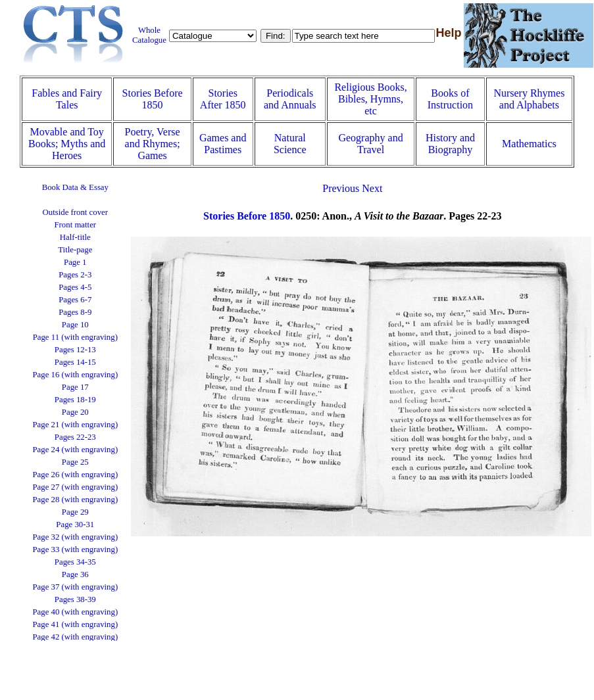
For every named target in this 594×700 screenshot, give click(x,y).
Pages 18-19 (75, 400)
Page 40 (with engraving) (75, 612)
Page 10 (75, 325)
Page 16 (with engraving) (75, 375)
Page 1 (75, 262)
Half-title (75, 237)
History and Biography (450, 144)
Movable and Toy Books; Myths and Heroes (67, 144)
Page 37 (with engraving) (75, 587)
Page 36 (75, 574)
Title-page (75, 250)
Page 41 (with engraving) (75, 624)
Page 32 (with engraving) (75, 537)
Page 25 (75, 462)
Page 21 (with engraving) (75, 425)
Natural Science (290, 144)
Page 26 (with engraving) (75, 475)
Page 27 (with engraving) (75, 487)
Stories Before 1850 (153, 99)
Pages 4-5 (75, 287)
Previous (341, 188)
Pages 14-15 (75, 362)
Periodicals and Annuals (290, 99)
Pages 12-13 (75, 350)
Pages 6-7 (75, 300)
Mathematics (529, 144)
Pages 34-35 (75, 562)
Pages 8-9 (75, 312)
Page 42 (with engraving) (75, 637)
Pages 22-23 (75, 437)
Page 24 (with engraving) (75, 450)
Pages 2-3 (75, 275)
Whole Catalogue (149, 35)
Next (372, 188)
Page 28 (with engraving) (75, 500)
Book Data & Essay (75, 187)
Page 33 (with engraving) (75, 549)
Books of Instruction (450, 99)
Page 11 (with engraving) (75, 337)
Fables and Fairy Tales (67, 99)
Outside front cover (76, 212)
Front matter (75, 225)
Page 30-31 (75, 525)
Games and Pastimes (223, 144)
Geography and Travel (370, 144)
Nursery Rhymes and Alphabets (529, 99)
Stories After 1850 (223, 99)
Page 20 (75, 412)
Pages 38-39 (75, 599)
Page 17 (75, 387)
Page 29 (75, 512)
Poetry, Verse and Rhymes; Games (153, 144)
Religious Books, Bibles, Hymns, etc (370, 99)
